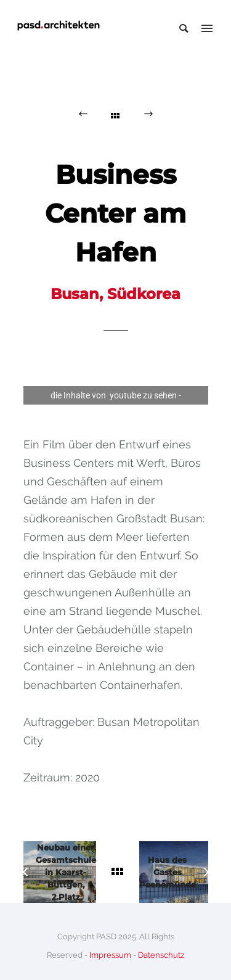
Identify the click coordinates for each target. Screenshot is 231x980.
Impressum (110, 955)
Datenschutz (161, 955)
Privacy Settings (116, 414)
